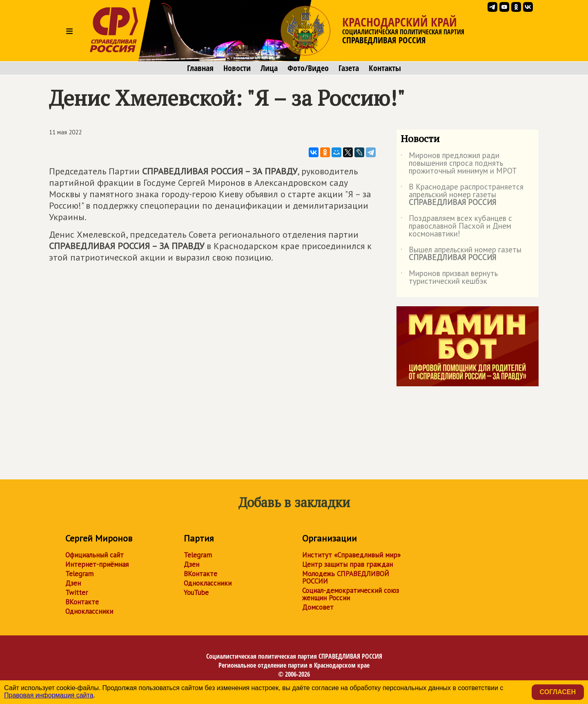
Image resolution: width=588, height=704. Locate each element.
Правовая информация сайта (49, 695)
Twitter (77, 593)
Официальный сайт (95, 555)
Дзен (73, 583)
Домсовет (318, 607)
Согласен (558, 692)
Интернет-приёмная (97, 564)
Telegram (79, 574)
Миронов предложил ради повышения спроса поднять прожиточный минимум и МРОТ (459, 164)
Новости (237, 68)
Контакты (385, 68)
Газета (349, 68)
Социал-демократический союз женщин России (351, 594)
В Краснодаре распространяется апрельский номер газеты (462, 195)
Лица (269, 68)
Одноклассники (89, 611)
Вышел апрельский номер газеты (461, 254)
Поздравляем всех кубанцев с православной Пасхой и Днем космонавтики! (456, 226)
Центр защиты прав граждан (347, 564)
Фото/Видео (308, 68)
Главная (200, 68)
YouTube (196, 593)
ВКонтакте (82, 602)
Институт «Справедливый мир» (351, 555)
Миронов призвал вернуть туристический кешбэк (449, 278)
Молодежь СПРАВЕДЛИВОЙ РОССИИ (346, 577)
